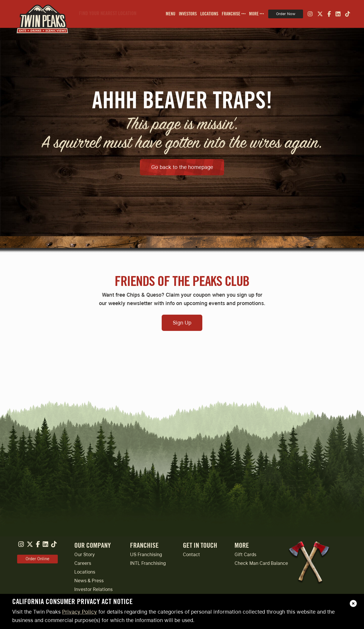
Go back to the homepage (182, 167)
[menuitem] (169, 14)
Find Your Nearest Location (108, 13)
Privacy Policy (80, 612)
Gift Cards (245, 555)
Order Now (286, 14)
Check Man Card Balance (261, 563)
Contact (191, 555)
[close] (353, 603)
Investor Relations (93, 589)
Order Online (37, 559)
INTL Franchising (148, 563)
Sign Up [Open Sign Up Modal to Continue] (182, 323)
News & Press (89, 581)
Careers (83, 563)
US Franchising (146, 555)
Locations (85, 572)
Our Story (85, 555)
